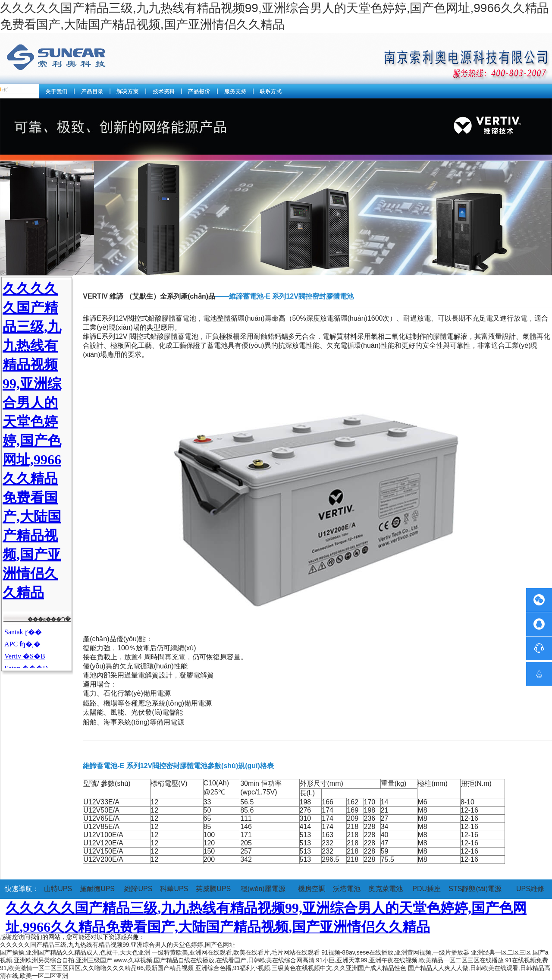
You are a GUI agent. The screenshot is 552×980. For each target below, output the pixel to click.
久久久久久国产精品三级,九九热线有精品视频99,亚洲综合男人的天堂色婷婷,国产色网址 (118, 945)
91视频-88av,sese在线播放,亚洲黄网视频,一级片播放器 (395, 952)
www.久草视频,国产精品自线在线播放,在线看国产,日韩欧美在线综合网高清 (214, 960)
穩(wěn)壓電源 (263, 889)
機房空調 (312, 889)
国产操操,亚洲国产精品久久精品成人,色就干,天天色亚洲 (75, 952)
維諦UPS (138, 889)
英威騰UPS (213, 889)
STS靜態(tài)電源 (475, 889)
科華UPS (174, 889)
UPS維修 (530, 889)
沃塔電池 (347, 889)
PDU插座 (427, 889)
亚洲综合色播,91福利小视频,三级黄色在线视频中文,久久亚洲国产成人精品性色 (301, 968)
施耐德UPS (97, 889)
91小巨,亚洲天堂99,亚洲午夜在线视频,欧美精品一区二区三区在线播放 (410, 960)
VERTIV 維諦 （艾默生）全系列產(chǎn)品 (149, 296)
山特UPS (58, 889)
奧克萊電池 (386, 889)
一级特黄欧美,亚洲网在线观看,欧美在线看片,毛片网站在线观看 (236, 952)
